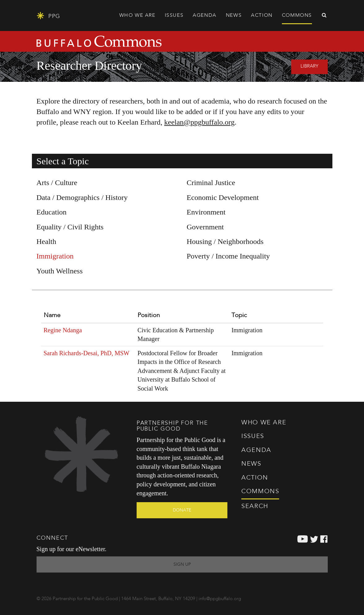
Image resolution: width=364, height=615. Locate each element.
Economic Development (223, 197)
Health (46, 241)
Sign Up (182, 564)
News (234, 15)
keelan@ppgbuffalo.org (199, 122)
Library (309, 66)
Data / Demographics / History (82, 197)
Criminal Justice (211, 183)
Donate (182, 510)
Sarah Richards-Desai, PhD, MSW (87, 353)
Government (205, 227)
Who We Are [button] (137, 15)
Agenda (205, 15)
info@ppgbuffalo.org (220, 599)
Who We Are (264, 423)
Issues (253, 436)
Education (52, 212)
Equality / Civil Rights (70, 227)
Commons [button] (297, 15)
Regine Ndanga (63, 330)
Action (255, 478)
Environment (206, 212)
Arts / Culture (57, 183)
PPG (48, 16)
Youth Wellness (60, 271)
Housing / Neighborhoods (225, 241)
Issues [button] (174, 15)
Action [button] (262, 15)
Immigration (55, 256)
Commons (260, 492)
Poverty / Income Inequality (228, 256)
